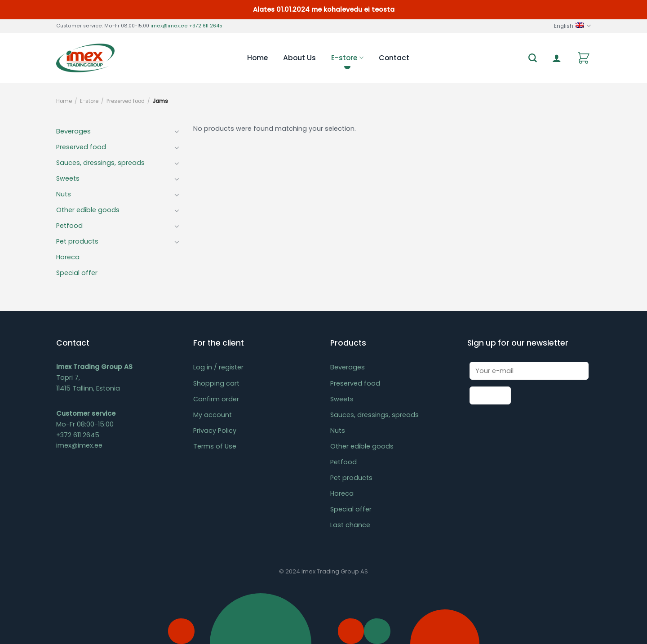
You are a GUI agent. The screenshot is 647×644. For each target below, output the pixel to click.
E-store (347, 58)
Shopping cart (216, 383)
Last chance (350, 525)
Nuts (64, 194)
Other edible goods (88, 210)
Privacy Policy (215, 431)
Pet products (77, 241)
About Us (299, 58)
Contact (394, 58)
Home (257, 58)
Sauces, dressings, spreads (100, 163)
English (572, 26)
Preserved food (126, 101)
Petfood (69, 226)
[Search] (533, 58)
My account (213, 415)
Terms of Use (215, 446)
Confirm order (216, 399)
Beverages (73, 131)
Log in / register (218, 367)
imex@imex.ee (169, 26)
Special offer (77, 273)
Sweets (68, 178)
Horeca (68, 257)
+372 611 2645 (206, 26)
